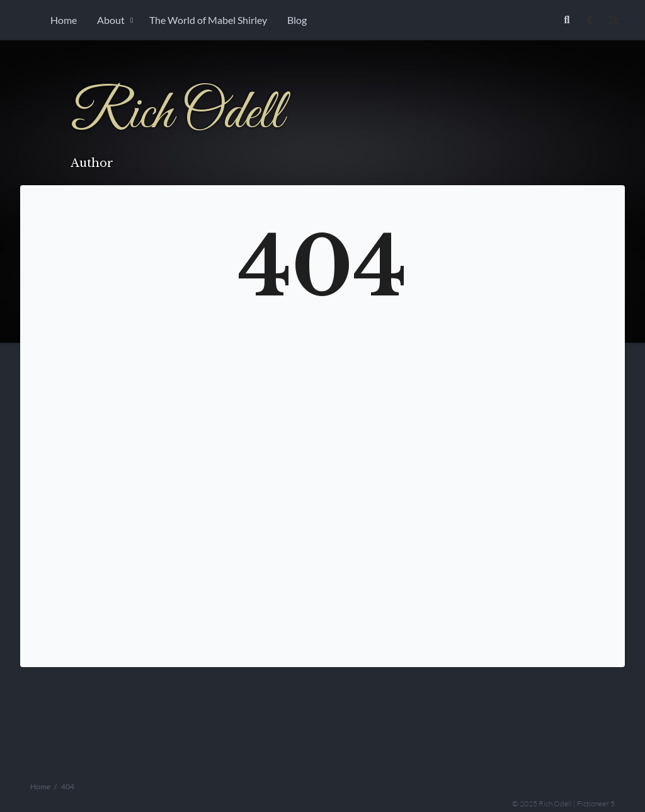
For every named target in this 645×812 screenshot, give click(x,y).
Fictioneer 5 (596, 803)
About (111, 20)
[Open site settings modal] (614, 20)
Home (64, 20)
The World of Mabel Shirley (208, 20)
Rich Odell (177, 114)
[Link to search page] (567, 20)
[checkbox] (591, 20)
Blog (297, 20)
